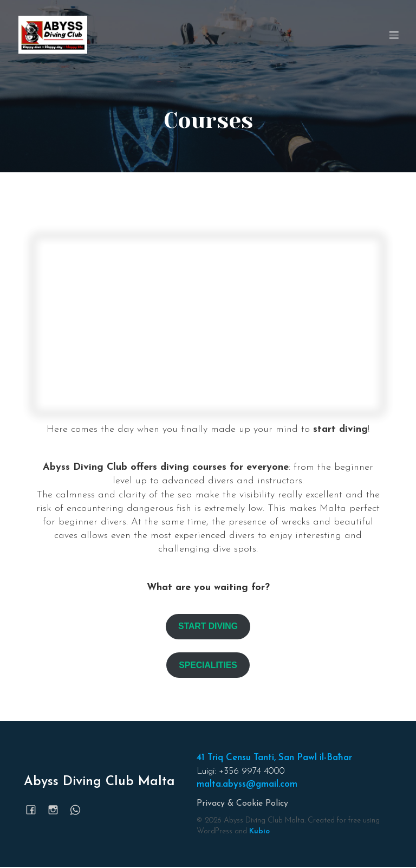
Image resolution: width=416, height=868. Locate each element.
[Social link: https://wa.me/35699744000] (79, 811)
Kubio (259, 833)
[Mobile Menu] (394, 35)
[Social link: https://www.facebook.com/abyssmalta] (35, 811)
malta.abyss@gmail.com (247, 785)
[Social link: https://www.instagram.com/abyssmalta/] (57, 811)
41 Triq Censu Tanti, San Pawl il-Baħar (274, 759)
